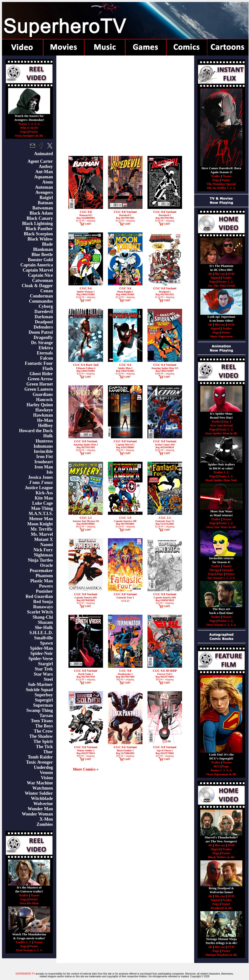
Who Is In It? (29, 128)
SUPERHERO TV (25, 974)
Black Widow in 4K (221, 857)
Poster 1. (224, 282)
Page (24, 132)
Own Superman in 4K (221, 774)
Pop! (220, 574)
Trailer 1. (22, 942)
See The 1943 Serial (221, 286)
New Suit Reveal (221, 425)
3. (36, 124)
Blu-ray (220, 274)
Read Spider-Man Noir (221, 480)
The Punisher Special (221, 184)
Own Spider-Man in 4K (221, 433)
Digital (215, 278)
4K (210, 274)
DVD (231, 274)
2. (32, 124)
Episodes (228, 570)
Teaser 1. (24, 124)
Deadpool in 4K (221, 908)
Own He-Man (29, 903)
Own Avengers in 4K (29, 136)
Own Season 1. (26, 950)
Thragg (214, 570)
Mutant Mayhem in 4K (221, 955)
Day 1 (227, 421)
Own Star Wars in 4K (221, 527)
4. (39, 124)
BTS (217, 766)
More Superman (221, 336)
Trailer (24, 895)
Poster (33, 132)
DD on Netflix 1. (218, 188)
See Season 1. (217, 578)
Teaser (35, 895)
